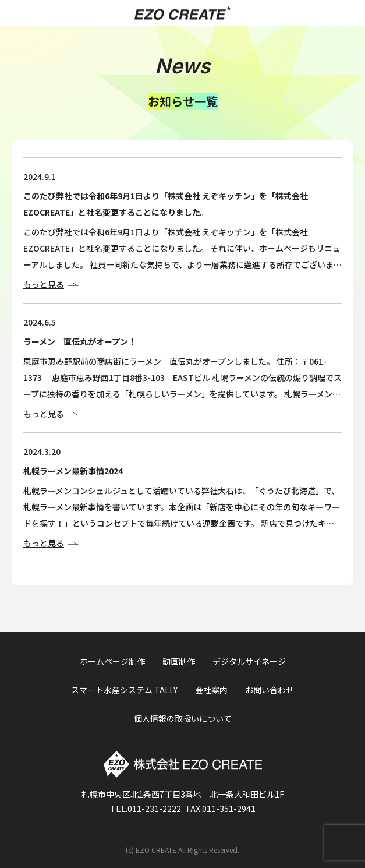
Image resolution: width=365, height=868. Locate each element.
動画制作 (179, 661)
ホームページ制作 (112, 661)
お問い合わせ (270, 690)
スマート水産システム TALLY (124, 690)
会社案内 (211, 690)
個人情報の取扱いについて (183, 718)
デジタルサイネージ (249, 661)
